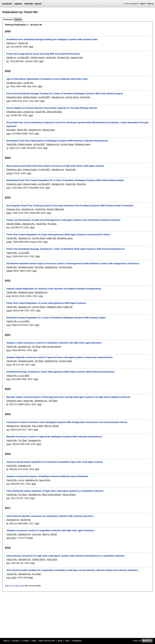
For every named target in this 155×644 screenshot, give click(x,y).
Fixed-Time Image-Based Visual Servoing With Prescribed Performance (43, 54)
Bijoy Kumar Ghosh (51, 347)
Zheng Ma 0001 (54, 112)
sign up (18, 586)
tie (7, 61)
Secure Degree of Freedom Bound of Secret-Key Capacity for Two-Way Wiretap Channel (52, 108)
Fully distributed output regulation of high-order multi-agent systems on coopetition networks (55, 491)
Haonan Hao (77, 57)
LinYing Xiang (72, 97)
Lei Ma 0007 (23, 57)
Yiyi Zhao (52, 224)
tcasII (9, 242)
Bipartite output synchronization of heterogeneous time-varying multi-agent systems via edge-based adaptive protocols (68, 397)
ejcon (9, 365)
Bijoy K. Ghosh (52, 426)
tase (8, 134)
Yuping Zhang (69, 495)
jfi (7, 404)
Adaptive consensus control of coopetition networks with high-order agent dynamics (50, 530)
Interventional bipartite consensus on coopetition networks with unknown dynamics (50, 516)
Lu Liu (21, 480)
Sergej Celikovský (55, 209)
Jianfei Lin (11, 57)
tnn (8, 484)
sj (7, 148)
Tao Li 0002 (37, 426)
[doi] (31, 47)
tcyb (8, 101)
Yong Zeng (52, 559)
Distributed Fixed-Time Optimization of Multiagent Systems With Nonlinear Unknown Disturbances (57, 141)
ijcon (9, 350)
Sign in (143, 4)
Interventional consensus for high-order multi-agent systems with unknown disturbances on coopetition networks (65, 556)
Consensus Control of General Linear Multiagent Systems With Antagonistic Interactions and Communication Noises (67, 422)
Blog (60, 641)
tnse (8, 379)
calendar (29, 4)
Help (34, 641)
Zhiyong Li (11, 43)
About (6, 641)
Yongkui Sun (63, 57)
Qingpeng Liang (14, 83)
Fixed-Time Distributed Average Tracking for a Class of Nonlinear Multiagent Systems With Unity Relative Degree (65, 94)
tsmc (9, 256)
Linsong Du (29, 112)
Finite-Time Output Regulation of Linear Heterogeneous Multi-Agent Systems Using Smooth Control (58, 235)
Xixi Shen (11, 130)
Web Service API (47, 641)
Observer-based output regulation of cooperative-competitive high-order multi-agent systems (55, 462)
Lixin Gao (37, 534)
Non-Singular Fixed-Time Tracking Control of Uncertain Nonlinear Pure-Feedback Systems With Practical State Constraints (70, 206)
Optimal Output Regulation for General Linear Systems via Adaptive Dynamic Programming (54, 289)
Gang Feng (45, 480)
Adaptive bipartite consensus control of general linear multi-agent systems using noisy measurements (59, 357)
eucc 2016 (11, 578)
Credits (25, 641)
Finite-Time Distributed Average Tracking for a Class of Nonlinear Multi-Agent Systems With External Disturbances (66, 249)
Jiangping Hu (58, 97)
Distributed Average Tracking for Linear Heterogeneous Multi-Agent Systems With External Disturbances (60, 372)
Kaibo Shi (51, 238)
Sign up (151, 4)
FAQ (67, 641)
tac (8, 430)
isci (8, 227)
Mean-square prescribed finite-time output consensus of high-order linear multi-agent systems (55, 166)
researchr (7, 4)
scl (8, 47)
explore (18, 4)
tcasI (9, 213)
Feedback (77, 641)
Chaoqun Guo (13, 209)
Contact (15, 641)
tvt (7, 86)
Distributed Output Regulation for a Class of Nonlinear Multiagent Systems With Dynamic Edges (56, 318)
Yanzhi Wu (23, 43)
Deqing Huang (38, 57)
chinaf (9, 173)
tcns (8, 188)
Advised (18, 20)
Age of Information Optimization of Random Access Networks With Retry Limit (47, 79)
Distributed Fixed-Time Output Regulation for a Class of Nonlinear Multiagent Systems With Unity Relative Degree (65, 180)
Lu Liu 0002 (24, 253)
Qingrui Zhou (49, 130)
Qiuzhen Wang (14, 224)
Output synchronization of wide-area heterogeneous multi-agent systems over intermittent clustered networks (63, 220)
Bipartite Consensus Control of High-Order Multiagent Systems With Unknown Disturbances (54, 437)
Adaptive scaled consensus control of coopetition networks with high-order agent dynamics (54, 343)
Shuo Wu (81, 184)
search (38, 4)
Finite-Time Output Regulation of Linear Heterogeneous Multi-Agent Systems (46, 303)
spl (8, 115)
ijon (8, 498)
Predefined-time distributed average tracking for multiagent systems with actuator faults (52, 39)
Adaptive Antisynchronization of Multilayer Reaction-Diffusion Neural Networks (47, 476)
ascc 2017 (11, 538)
